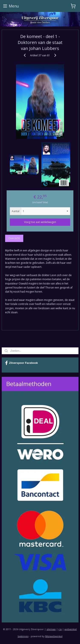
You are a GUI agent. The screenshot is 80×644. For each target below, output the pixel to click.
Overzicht (14, 238)
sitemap (51, 629)
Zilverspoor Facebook (22, 363)
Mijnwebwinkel (54, 636)
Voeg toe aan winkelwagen (40, 222)
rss (60, 629)
